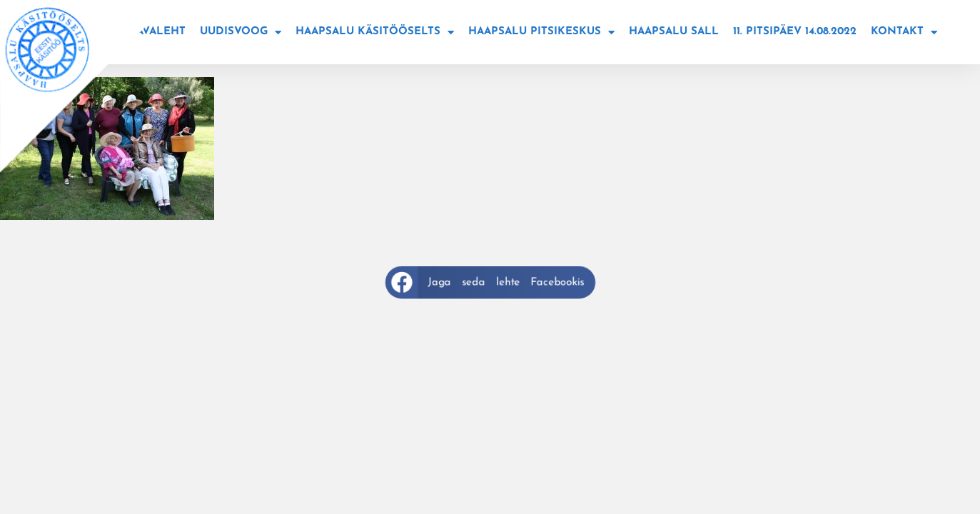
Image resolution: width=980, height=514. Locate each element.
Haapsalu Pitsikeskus (541, 32)
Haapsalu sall (674, 32)
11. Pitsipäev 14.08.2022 (795, 32)
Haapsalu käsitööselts (375, 32)
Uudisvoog (241, 32)
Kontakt (904, 32)
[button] (490, 282)
